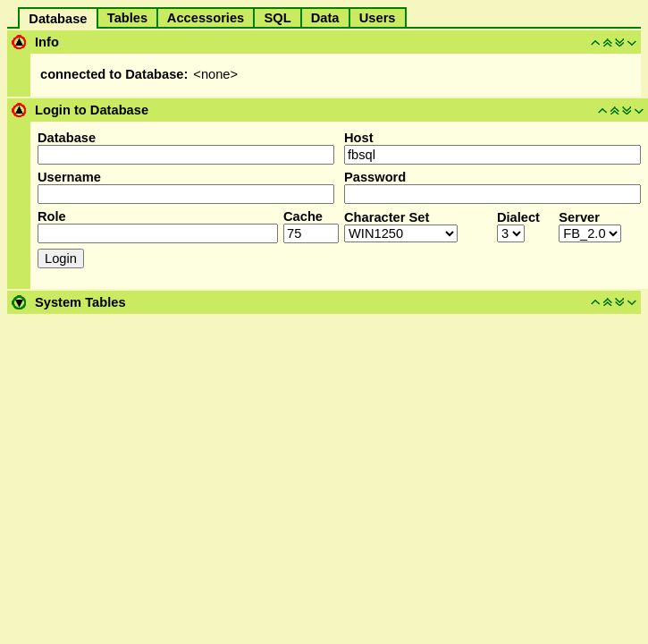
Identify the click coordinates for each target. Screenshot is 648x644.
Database (58, 19)
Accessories (206, 18)
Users (378, 18)
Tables (128, 18)
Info (47, 42)
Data (325, 18)
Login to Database (92, 110)
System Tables (80, 302)
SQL (277, 18)
